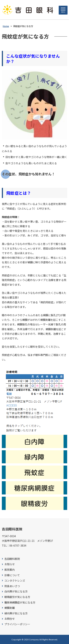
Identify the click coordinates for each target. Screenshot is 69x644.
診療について (12, 575)
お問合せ (10, 619)
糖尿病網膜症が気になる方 (20, 602)
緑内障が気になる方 (16, 613)
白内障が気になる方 (16, 591)
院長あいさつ (12, 586)
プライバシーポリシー (17, 624)
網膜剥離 (10, 608)
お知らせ (10, 564)
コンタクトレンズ (15, 581)
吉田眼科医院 (12, 559)
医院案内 (10, 570)
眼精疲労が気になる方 (17, 597)
